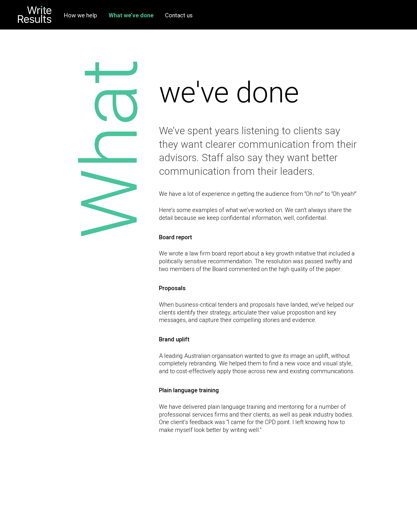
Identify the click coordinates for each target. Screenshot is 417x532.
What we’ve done (131, 15)
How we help (80, 15)
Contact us (179, 15)
